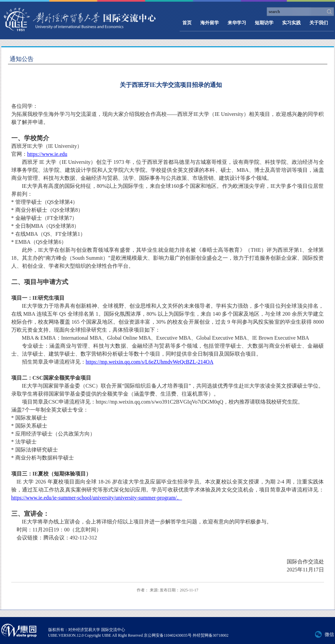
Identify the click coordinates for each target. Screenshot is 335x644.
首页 (187, 23)
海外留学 (210, 23)
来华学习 (237, 23)
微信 (329, 635)
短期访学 (264, 23)
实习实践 (291, 23)
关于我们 (319, 23)
